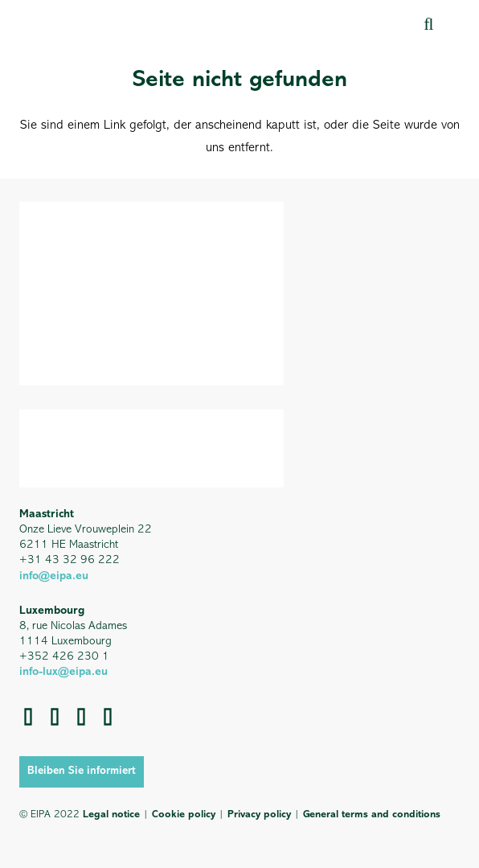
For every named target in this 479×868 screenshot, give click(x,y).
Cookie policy (184, 815)
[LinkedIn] (82, 717)
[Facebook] (55, 717)
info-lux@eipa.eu (63, 672)
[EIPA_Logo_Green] (88, 24)
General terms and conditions (372, 815)
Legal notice (111, 815)
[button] (428, 24)
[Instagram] (29, 717)
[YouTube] (108, 717)
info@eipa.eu (54, 576)
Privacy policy (259, 815)
